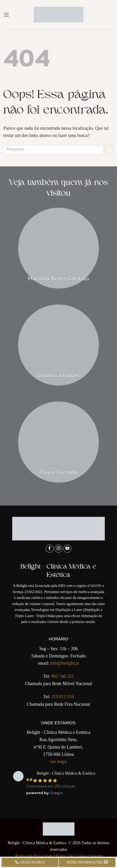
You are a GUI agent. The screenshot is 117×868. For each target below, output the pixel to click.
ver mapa (58, 761)
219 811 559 (63, 697)
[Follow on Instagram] (59, 549)
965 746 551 (62, 676)
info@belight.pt (65, 663)
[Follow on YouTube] (67, 549)
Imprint (97, 856)
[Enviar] (109, 150)
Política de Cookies (72, 856)
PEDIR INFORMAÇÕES (87, 862)
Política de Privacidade (34, 856)
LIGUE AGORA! (30, 862)
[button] (6, 15)
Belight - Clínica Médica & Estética (66, 773)
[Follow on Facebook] (50, 549)
